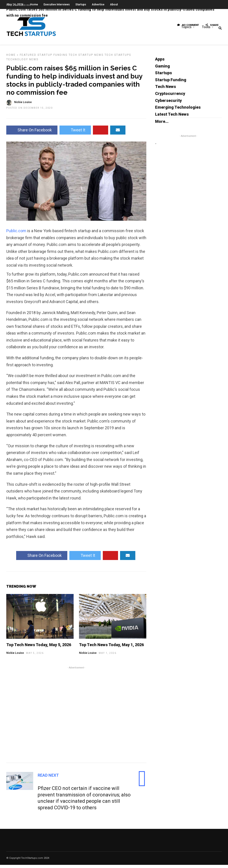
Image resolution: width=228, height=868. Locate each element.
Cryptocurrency (170, 97)
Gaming (162, 69)
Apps (160, 62)
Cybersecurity (168, 104)
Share (212, 26)
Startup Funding (53, 58)
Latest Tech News (172, 117)
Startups (163, 76)
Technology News (22, 63)
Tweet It (75, 133)
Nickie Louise (15, 656)
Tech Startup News (86, 58)
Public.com (16, 234)
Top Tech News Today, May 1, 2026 (111, 648)
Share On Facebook (32, 133)
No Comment (188, 26)
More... (162, 125)
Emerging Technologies (178, 110)
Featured (28, 58)
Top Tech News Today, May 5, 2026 (39, 648)
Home (11, 58)
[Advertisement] (76, 717)
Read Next (48, 778)
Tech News (166, 90)
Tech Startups (118, 58)
